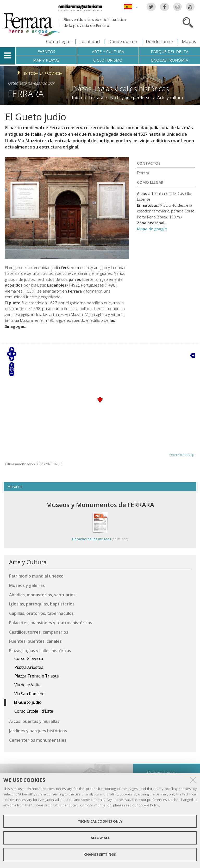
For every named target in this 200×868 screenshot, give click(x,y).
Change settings (100, 854)
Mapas (189, 41)
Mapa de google (152, 229)
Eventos (46, 51)
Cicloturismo (108, 60)
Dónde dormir (123, 41)
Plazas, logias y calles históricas (120, 89)
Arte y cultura (108, 51)
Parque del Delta (170, 51)
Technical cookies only (100, 821)
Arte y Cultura (28, 562)
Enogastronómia (170, 60)
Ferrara (26, 94)
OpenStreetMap (182, 455)
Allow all (100, 838)
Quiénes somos (161, 772)
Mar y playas (46, 60)
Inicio (77, 98)
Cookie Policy (149, 805)
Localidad (90, 41)
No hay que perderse (130, 98)
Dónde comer (160, 41)
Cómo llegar (59, 41)
